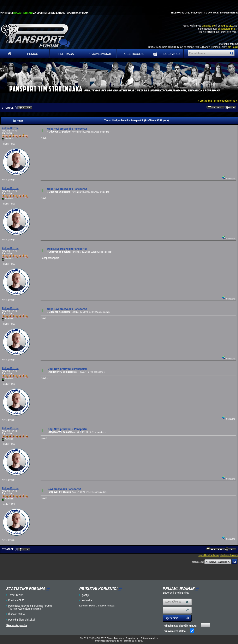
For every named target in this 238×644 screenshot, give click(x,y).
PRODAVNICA (166, 54)
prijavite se (208, 26)
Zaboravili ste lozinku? (176, 593)
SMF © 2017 (99, 638)
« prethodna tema (208, 101)
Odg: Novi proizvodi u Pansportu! (67, 129)
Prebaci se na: (197, 562)
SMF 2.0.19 (86, 638)
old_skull (233, 47)
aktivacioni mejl (227, 29)
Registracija (133, 54)
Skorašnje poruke (17, 625)
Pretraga (66, 54)
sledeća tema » (228, 101)
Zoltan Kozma (10, 128)
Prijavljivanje (100, 54)
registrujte (227, 26)
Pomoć (33, 54)
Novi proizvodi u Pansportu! (64, 489)
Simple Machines (115, 638)
